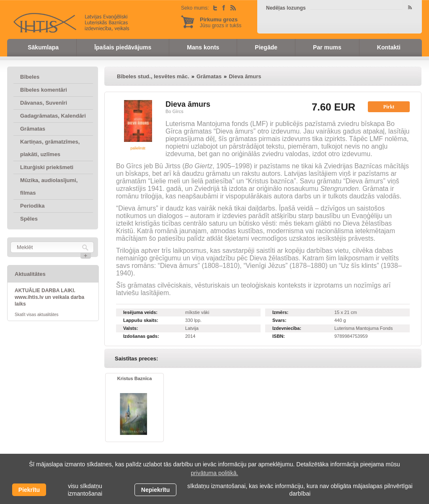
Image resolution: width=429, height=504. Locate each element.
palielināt (138, 148)
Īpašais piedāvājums (123, 47)
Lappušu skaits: (141, 320)
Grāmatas (33, 129)
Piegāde (266, 47)
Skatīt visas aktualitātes (37, 315)
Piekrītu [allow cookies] (29, 490)
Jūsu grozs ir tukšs (221, 22)
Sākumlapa (43, 47)
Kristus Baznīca (135, 378)
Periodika (32, 206)
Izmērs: (280, 312)
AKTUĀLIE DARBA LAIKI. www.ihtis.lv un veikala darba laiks (49, 297)
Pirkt (389, 107)
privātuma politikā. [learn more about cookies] (215, 473)
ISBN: (279, 336)
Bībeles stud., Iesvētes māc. (153, 76)
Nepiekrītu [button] (155, 490)
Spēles (29, 219)
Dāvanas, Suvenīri (44, 103)
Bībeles (30, 77)
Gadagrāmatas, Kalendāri (53, 116)
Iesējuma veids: (140, 312)
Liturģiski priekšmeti (47, 167)
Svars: (279, 320)
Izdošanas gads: (141, 336)
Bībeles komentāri (44, 90)
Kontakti (389, 47)
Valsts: (131, 328)
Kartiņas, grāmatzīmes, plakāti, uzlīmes (50, 148)
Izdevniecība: (287, 328)
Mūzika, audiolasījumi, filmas (49, 186)
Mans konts (203, 47)
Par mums (327, 47)
